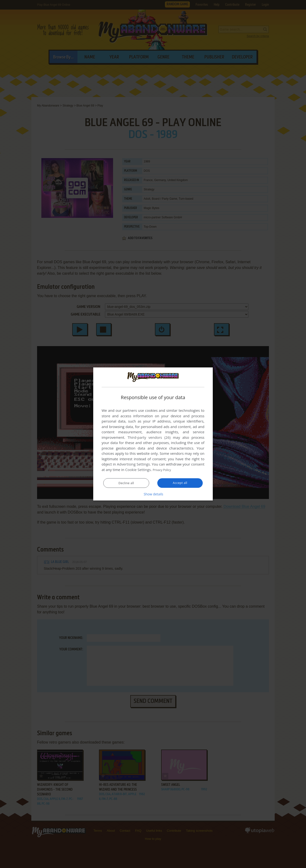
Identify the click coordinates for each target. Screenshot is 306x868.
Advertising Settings (133, 464)
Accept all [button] (180, 483)
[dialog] (153, 434)
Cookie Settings (138, 470)
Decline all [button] (126, 483)
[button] (153, 494)
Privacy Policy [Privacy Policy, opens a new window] (164, 470)
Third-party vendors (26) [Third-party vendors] (149, 438)
